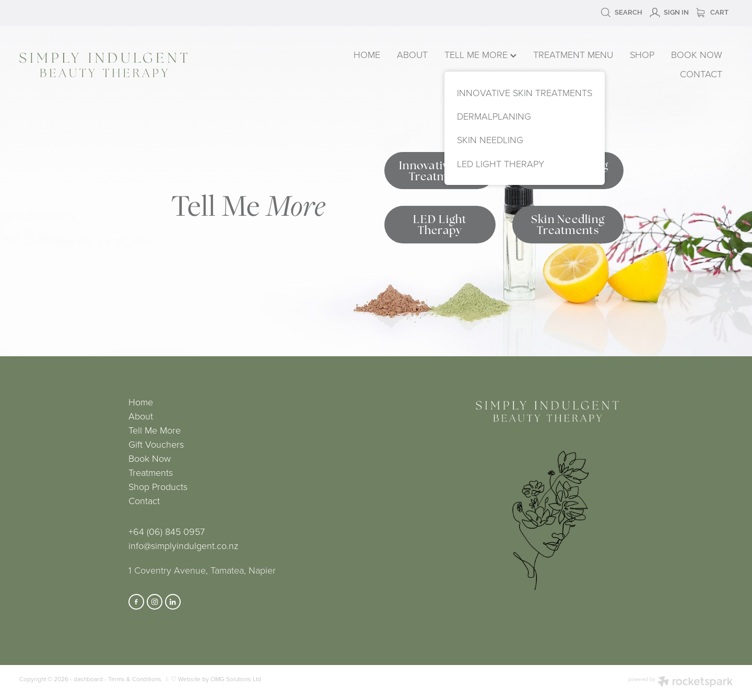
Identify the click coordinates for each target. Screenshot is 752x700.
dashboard (88, 679)
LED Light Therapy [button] (440, 225)
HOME (367, 54)
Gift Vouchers (156, 444)
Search (621, 12)
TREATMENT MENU (573, 54)
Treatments (151, 472)
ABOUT (412, 54)
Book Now (150, 458)
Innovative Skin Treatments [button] (440, 171)
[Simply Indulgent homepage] (162, 65)
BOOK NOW (697, 54)
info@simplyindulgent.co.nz (183, 545)
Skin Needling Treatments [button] (568, 225)
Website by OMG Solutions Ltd (220, 679)
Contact (144, 500)
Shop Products (158, 486)
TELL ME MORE (480, 54)
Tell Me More (155, 430)
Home (141, 402)
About (141, 416)
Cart (712, 12)
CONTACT (701, 74)
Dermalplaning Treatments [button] (568, 171)
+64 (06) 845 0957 (167, 531)
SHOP (642, 54)
